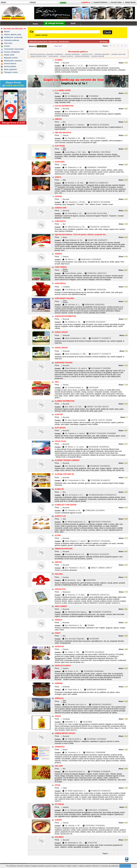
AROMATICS (60, 747)
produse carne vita (118, 54)
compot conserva (67, 56)
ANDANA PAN (60, 589)
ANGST (58, 633)
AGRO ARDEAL (61, 267)
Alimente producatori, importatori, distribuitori (49, 42)
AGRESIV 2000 (60, 208)
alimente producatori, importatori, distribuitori (47, 54)
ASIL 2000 (59, 766)
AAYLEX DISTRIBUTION (64, 106)
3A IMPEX (59, 60)
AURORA (58, 820)
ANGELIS (58, 620)
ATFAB (57, 785)
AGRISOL (58, 254)
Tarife (73, 23)
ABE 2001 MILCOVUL (63, 133)
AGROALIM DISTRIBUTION (65, 316)
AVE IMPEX (59, 837)
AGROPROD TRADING (64, 363)
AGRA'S (58, 177)
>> (126, 46)
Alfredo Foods (60, 441)
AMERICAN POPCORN (64, 549)
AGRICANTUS (60, 221)
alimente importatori (102, 54)
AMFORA (58, 562)
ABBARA (58, 119)
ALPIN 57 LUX (60, 516)
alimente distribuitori (72, 54)
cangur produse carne (38, 56)
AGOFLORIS (60, 162)
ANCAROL (59, 574)
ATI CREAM (59, 804)
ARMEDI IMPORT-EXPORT (65, 733)
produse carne (87, 54)
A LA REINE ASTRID (63, 90)
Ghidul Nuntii (130, 2)
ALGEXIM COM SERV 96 (64, 474)
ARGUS (58, 716)
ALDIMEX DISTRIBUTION (65, 401)
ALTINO (58, 535)
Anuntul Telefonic (100, 2)
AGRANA (58, 196)
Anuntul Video (116, 2)
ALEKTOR (59, 414)
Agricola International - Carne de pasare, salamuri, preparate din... (81, 235)
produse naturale (98, 56)
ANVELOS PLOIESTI (63, 666)
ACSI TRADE (60, 146)
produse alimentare (82, 56)
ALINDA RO (59, 489)
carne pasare (53, 56)
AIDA (57, 382)
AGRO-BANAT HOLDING (64, 298)
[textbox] (67, 32)
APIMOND (59, 683)
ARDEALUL (59, 698)
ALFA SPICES (60, 428)
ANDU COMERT (61, 606)
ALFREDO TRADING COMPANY (67, 460)
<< (110, 46)
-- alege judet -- (58, 46)
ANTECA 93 (59, 646)
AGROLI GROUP (61, 332)
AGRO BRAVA (60, 283)
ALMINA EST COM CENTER (66, 505)
